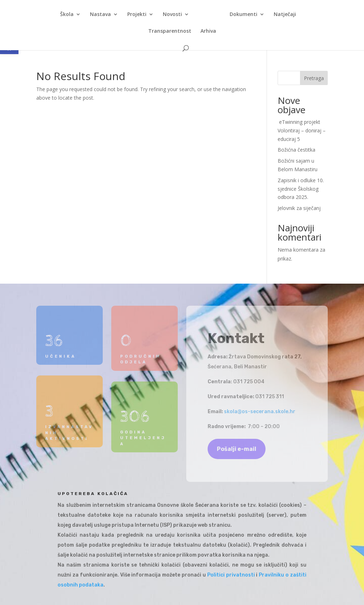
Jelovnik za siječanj (299, 208)
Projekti (137, 15)
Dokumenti (243, 15)
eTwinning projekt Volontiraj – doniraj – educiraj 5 (302, 130)
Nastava (100, 15)
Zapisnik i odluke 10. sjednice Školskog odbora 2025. (301, 189)
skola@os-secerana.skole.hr (260, 412)
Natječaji (285, 15)
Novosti (172, 15)
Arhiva (208, 31)
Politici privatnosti (231, 575)
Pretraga (314, 78)
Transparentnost (170, 31)
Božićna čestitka (296, 150)
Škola (67, 15)
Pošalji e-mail (237, 449)
